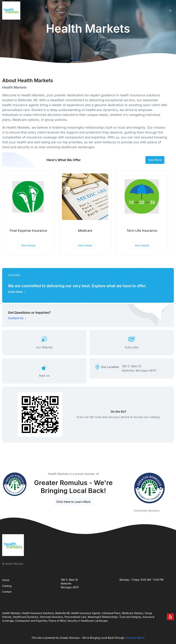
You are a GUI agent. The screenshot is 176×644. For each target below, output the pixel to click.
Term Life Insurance (142, 231)
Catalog (7, 586)
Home (6, 580)
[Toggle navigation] (170, 11)
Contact (7, 592)
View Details (28, 245)
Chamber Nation (135, 638)
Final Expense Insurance (28, 231)
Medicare (85, 231)
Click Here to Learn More (73, 502)
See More (155, 160)
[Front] (12, 11)
